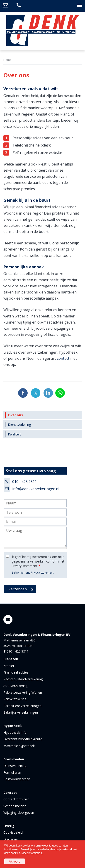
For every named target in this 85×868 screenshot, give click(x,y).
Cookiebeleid (13, 832)
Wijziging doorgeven (19, 812)
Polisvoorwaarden (17, 779)
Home (7, 60)
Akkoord (15, 861)
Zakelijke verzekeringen (21, 712)
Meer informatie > (32, 853)
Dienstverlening (15, 766)
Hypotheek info (15, 732)
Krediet (9, 666)
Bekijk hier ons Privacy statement (33, 573)
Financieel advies (16, 672)
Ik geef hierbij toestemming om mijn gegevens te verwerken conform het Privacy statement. (38, 561)
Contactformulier (16, 799)
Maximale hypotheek (19, 746)
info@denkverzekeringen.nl (36, 489)
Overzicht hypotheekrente (23, 739)
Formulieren (12, 772)
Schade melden (15, 806)
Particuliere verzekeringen (22, 706)
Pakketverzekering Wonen (23, 692)
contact (63, 358)
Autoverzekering (16, 686)
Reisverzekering (15, 699)
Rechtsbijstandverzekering (23, 679)
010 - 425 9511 (24, 482)
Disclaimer (11, 839)
